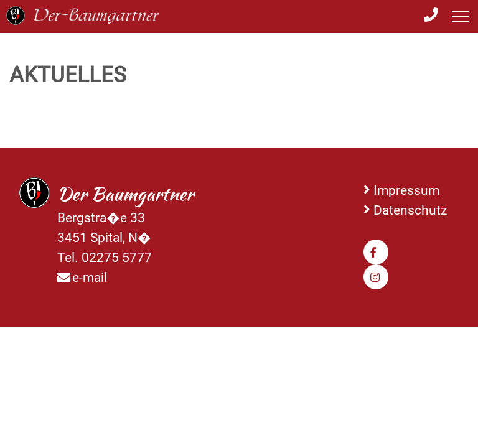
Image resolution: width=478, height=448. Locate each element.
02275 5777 (117, 257)
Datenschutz (410, 210)
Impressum (406, 190)
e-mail (90, 277)
